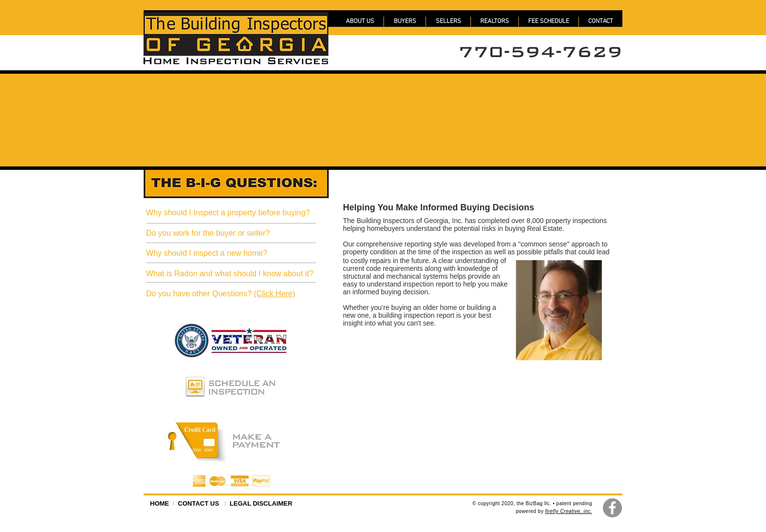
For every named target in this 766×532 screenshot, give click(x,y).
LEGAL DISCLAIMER (259, 503)
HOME (161, 503)
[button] (549, 21)
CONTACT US (199, 503)
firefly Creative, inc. (569, 511)
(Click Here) (275, 294)
